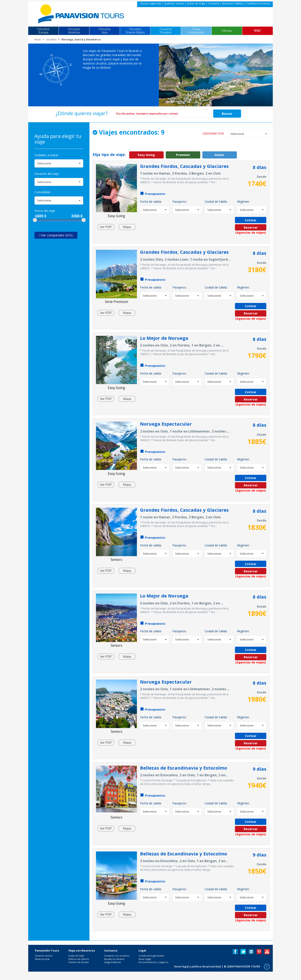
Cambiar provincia (258, 3)
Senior (219, 155)
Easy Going (146, 155)
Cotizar (251, 220)
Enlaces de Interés (79, 959)
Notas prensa (42, 959)
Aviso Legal (145, 959)
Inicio (38, 39)
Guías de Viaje (196, 3)
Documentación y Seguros (153, 962)
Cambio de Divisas (78, 962)
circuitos (51, 39)
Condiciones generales (151, 956)
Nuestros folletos (233, 3)
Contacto (214, 3)
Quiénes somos (174, 3)
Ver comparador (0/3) (56, 235)
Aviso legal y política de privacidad (198, 966)
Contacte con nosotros (117, 956)
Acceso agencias (151, 3)
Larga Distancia (112, 962)
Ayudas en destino (114, 959)
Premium (183, 155)
